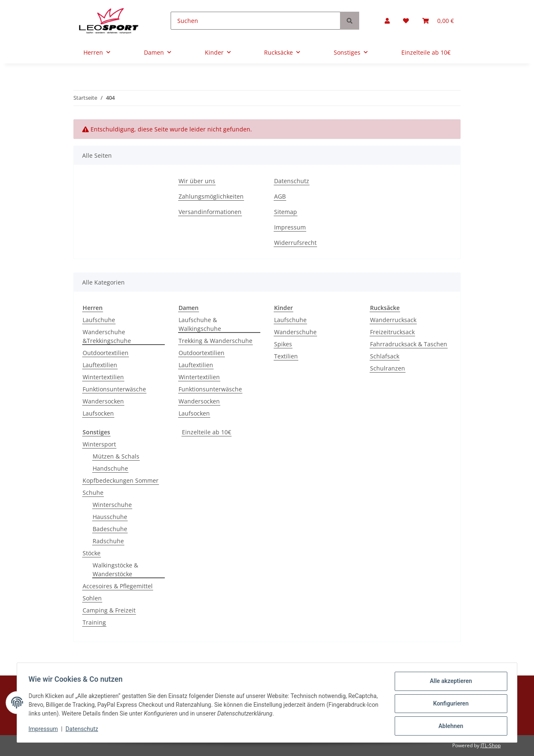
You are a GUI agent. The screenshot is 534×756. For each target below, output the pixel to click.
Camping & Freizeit (109, 610)
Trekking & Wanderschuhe (215, 341)
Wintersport (99, 444)
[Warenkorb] (438, 21)
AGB (280, 196)
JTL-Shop (491, 745)
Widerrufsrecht (295, 243)
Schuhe (93, 493)
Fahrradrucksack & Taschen (409, 344)
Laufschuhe (99, 320)
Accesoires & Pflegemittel (118, 586)
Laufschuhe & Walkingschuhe (200, 324)
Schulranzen (388, 368)
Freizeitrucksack (392, 332)
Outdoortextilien (106, 353)
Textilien (286, 356)
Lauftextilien (100, 365)
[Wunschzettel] (406, 21)
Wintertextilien (103, 377)
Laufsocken (98, 413)
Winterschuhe (112, 505)
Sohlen (92, 598)
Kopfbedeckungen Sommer (121, 480)
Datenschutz (292, 181)
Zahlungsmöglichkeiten (211, 196)
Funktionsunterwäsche (114, 389)
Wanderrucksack (393, 320)
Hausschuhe (110, 517)
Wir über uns (197, 181)
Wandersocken (103, 401)
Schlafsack (385, 356)
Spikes (283, 344)
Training (94, 622)
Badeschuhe (110, 529)
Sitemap (286, 212)
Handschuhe (110, 468)
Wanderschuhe (295, 332)
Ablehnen (449, 726)
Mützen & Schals (116, 456)
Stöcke (92, 553)
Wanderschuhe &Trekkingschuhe (107, 336)
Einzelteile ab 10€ (207, 432)
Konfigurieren (449, 705)
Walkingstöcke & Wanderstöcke (115, 570)
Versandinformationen (210, 212)
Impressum (290, 227)
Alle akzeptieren (449, 683)
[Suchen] (256, 21)
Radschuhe (108, 541)
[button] (387, 21)
